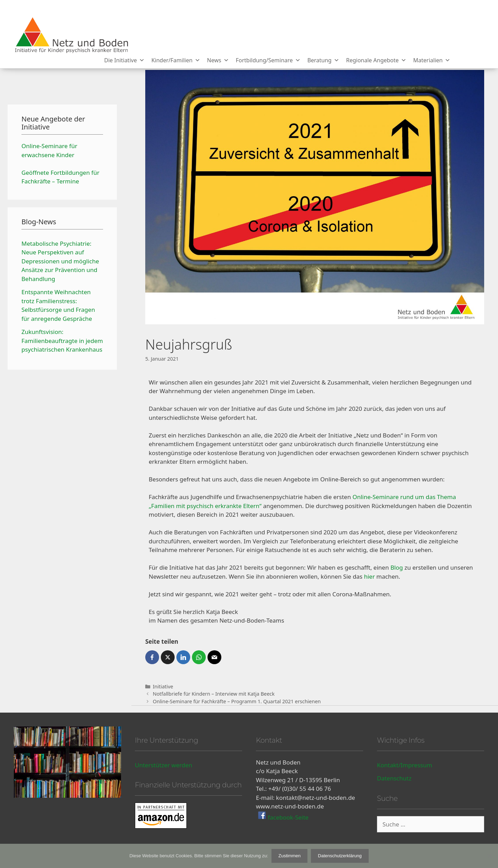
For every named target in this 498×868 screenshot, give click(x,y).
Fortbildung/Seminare (268, 60)
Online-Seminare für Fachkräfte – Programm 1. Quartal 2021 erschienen (237, 701)
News (218, 60)
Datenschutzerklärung (340, 856)
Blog (397, 567)
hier (369, 576)
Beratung (323, 60)
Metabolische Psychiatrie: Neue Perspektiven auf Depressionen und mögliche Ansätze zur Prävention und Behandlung (60, 261)
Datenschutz (394, 778)
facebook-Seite (287, 817)
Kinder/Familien (176, 60)
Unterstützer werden (164, 765)
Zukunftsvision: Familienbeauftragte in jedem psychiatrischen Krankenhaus (62, 341)
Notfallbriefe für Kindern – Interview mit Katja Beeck (214, 694)
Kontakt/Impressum (405, 765)
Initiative (163, 686)
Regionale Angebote (376, 60)
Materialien (432, 60)
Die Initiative (124, 60)
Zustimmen (289, 856)
